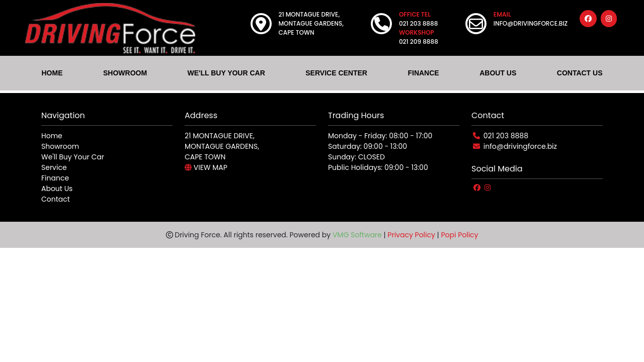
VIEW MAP (206, 167)
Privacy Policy (411, 235)
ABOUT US (498, 73)
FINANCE (423, 73)
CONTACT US (580, 73)
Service (54, 167)
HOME (52, 73)
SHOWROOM (125, 73)
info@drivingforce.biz (520, 146)
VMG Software (357, 235)
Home (52, 136)
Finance (55, 178)
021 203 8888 (506, 136)
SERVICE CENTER (336, 73)
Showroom (60, 146)
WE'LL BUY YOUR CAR (226, 73)
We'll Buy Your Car (73, 157)
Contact (56, 199)
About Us (57, 189)
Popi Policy (459, 235)
